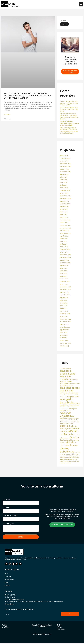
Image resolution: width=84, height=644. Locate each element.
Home (7, 575)
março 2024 (64, 217)
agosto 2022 (64, 265)
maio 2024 (64, 212)
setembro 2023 (65, 233)
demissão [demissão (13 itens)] (62, 422)
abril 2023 (63, 244)
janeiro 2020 (64, 340)
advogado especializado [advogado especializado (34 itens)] (69, 393)
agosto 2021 (64, 298)
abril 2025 (63, 185)
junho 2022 (64, 271)
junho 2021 (64, 303)
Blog (6, 583)
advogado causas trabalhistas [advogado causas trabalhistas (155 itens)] (70, 389)
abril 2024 (63, 215)
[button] (81, 4)
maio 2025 (63, 182)
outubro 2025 (64, 169)
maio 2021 (63, 306)
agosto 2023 (64, 236)
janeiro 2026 (64, 161)
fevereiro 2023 (65, 249)
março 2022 (64, 279)
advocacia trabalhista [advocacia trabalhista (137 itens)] (66, 378)
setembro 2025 (65, 172)
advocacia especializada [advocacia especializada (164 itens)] (68, 372)
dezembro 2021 (65, 287)
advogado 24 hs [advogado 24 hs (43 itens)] (66, 385)
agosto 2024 (64, 207)
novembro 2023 (65, 228)
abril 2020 (63, 338)
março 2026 (64, 156)
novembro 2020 (65, 322)
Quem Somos (9, 581)
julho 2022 (63, 268)
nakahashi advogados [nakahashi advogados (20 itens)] (66, 459)
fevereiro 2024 (65, 220)
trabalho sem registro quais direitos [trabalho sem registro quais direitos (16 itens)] (70, 461)
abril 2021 (63, 308)
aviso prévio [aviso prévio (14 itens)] (70, 418)
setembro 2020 (65, 327)
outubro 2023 (64, 231)
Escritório (8, 578)
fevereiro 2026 (65, 158)
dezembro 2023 (65, 225)
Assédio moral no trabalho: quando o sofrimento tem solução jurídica (69, 103)
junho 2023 (64, 239)
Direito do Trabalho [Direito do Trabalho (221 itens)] (69, 433)
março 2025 (64, 188)
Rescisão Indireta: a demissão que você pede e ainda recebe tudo (69, 123)
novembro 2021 (65, 290)
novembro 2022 (65, 257)
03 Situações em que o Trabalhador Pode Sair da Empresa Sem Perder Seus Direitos (69, 116)
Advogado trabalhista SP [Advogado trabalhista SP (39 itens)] (68, 410)
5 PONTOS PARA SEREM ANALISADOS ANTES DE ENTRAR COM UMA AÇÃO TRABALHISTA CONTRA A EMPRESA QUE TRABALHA (27, 96)
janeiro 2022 (64, 284)
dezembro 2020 (65, 319)
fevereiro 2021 (65, 314)
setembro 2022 (65, 263)
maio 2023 (63, 241)
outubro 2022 (64, 260)
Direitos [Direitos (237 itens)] (75, 437)
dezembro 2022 (65, 255)
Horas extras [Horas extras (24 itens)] (69, 456)
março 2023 (64, 247)
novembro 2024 (65, 198)
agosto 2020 (64, 330)
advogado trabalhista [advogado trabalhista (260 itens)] (67, 401)
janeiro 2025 (64, 193)
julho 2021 (63, 300)
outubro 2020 (65, 324)
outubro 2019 (64, 346)
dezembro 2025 (65, 164)
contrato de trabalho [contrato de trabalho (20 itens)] (72, 420)
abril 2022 (63, 276)
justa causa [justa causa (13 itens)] (76, 456)
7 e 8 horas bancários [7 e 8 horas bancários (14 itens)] (65, 369)
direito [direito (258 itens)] (64, 426)
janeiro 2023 (64, 252)
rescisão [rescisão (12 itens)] (75, 459)
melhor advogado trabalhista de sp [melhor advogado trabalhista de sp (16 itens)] (70, 458)
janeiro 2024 (64, 223)
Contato (7, 586)
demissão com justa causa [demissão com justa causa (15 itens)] (72, 422)
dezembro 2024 (65, 196)
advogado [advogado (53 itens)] (64, 383)
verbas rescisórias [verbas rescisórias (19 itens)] (65, 463)
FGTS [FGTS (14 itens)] (70, 454)
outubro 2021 (64, 292)
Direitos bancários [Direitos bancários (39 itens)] (67, 440)
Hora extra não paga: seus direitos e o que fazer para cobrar (69, 109)
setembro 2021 (65, 295)
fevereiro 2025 (65, 190)
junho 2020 (64, 335)
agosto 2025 (64, 174)
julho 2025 (63, 177)
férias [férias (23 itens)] (73, 454)
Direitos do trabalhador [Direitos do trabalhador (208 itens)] (69, 444)
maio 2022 (63, 273)
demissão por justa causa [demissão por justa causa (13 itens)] (66, 423)
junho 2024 (64, 209)
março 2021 (64, 311)
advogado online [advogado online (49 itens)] (72, 397)
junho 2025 (64, 180)
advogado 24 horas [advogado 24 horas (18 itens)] (74, 384)
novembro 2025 (65, 166)
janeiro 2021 (64, 316)
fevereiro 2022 (65, 282)
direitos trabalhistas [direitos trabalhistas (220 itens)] (67, 450)
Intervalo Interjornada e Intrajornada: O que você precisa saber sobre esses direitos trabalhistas (69, 130)
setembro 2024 (65, 204)
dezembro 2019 (65, 343)
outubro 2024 (65, 201)
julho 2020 (63, 332)
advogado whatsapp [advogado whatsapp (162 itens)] (66, 414)
